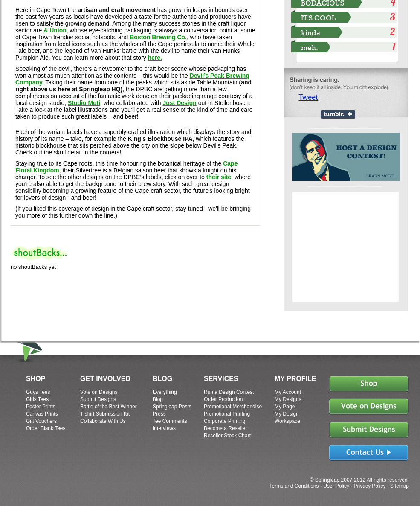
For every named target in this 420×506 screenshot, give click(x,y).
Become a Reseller (225, 428)
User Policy (336, 486)
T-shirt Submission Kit (105, 414)
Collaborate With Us (103, 421)
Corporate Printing (224, 421)
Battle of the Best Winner (109, 407)
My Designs (288, 399)
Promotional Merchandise (233, 407)
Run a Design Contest (229, 392)
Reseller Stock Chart (227, 436)
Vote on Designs (99, 392)
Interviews (164, 428)
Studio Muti (84, 103)
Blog (158, 399)
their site (219, 177)
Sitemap (400, 486)
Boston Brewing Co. (158, 37)
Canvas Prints (42, 414)
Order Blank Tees (46, 428)
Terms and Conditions (294, 486)
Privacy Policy (370, 486)
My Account (288, 392)
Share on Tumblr (338, 114)
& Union (55, 30)
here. (155, 58)
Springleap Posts (172, 407)
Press (159, 414)
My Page (285, 407)
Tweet (309, 97)
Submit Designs (98, 399)
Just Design (179, 103)
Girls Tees (37, 399)
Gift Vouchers (41, 421)
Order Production (223, 399)
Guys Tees (38, 392)
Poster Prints (41, 407)
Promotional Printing (227, 414)
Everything (165, 392)
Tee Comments (170, 421)
